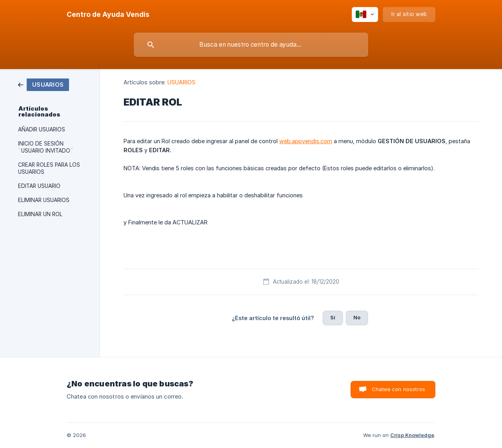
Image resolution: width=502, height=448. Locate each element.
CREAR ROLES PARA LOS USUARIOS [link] (49, 168)
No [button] (357, 317)
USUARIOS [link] (182, 82)
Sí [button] (333, 317)
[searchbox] (251, 45)
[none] (108, 15)
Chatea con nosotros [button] (398, 389)
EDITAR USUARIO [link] (39, 186)
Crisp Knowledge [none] (412, 435)
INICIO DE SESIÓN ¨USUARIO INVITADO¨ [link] (46, 147)
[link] (44, 84)
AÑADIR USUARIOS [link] (42, 129)
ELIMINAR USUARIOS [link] (44, 200)
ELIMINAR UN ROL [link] (40, 214)
